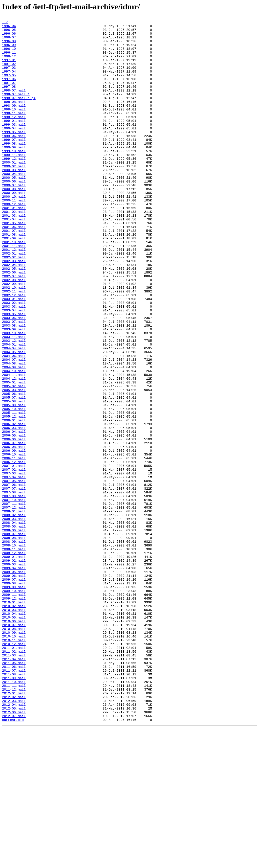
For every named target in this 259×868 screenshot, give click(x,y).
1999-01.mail (14, 141)
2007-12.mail (14, 605)
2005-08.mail (14, 478)
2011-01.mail (14, 773)
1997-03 (9, 77)
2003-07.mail (14, 382)
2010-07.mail (14, 746)
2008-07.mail (14, 637)
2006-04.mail (14, 514)
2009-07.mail (14, 692)
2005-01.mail (14, 455)
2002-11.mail (14, 346)
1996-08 (9, 45)
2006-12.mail (14, 551)
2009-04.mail (14, 678)
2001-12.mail (14, 296)
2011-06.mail (14, 796)
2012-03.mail (14, 837)
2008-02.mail (14, 614)
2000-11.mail (14, 237)
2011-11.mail (14, 819)
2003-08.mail (14, 387)
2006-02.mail (14, 505)
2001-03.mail (14, 255)
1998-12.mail (14, 136)
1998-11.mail (14, 132)
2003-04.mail (14, 369)
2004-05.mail (14, 419)
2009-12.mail (14, 714)
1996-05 (9, 32)
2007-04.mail (14, 569)
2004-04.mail (14, 414)
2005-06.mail (14, 469)
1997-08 (9, 100)
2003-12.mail (14, 405)
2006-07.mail (14, 528)
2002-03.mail (14, 309)
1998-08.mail (14, 118)
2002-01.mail (14, 300)
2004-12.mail (14, 450)
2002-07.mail (14, 328)
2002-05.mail (14, 318)
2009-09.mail (14, 701)
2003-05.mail (14, 373)
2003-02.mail (14, 359)
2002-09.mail (14, 337)
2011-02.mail (14, 778)
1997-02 (9, 73)
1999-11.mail (14, 182)
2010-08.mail (14, 751)
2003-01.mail (14, 355)
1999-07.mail (14, 164)
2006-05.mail (14, 519)
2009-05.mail (14, 682)
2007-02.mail (14, 560)
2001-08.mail (14, 278)
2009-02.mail (14, 669)
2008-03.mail (14, 619)
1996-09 (9, 50)
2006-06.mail (14, 523)
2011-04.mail (14, 787)
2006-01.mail (14, 500)
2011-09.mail (14, 810)
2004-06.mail (14, 423)
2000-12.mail (14, 241)
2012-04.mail (14, 842)
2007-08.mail (14, 587)
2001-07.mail (14, 273)
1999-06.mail (14, 159)
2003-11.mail (14, 400)
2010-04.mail (14, 733)
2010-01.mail (14, 719)
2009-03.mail (14, 673)
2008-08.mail (14, 642)
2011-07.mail (14, 801)
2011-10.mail (14, 814)
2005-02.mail (14, 460)
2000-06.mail (14, 214)
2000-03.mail (14, 200)
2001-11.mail (14, 291)
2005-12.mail (14, 496)
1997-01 (9, 68)
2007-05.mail (14, 573)
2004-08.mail (14, 432)
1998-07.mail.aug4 (19, 114)
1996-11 (9, 59)
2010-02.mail (14, 723)
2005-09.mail (14, 482)
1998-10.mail (14, 127)
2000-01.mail (14, 191)
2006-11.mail (14, 546)
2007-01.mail (14, 555)
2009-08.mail (14, 696)
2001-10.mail (14, 287)
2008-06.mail (14, 632)
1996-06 (9, 36)
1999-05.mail (14, 155)
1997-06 (9, 91)
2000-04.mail (14, 205)
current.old (13, 860)
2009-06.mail (14, 687)
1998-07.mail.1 (16, 109)
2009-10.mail (14, 705)
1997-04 (9, 82)
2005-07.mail (14, 473)
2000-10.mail (14, 232)
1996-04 (9, 27)
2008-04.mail (14, 623)
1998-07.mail (14, 105)
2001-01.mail (14, 246)
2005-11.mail (14, 491)
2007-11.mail (14, 601)
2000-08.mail (14, 223)
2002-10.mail (14, 341)
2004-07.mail (14, 428)
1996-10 (9, 55)
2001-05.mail (14, 264)
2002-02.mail (14, 305)
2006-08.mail (14, 532)
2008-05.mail (14, 628)
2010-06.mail (14, 742)
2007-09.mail (14, 591)
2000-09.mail (14, 227)
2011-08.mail (14, 805)
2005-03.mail (14, 464)
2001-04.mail (14, 259)
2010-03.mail (14, 728)
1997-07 (9, 96)
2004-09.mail (14, 437)
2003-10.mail (14, 396)
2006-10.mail (14, 541)
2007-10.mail (14, 596)
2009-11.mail (14, 710)
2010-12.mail (14, 769)
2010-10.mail (14, 760)
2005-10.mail (14, 487)
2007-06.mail (14, 578)
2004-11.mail (14, 446)
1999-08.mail (14, 168)
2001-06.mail (14, 268)
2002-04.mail (14, 314)
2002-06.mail (14, 323)
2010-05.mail (14, 737)
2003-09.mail (14, 391)
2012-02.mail (14, 833)
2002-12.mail (14, 350)
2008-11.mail (14, 655)
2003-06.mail (14, 378)
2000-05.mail (14, 209)
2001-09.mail (14, 282)
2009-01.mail (14, 664)
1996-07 (9, 41)
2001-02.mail (14, 250)
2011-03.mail (14, 783)
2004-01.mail (14, 409)
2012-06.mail (14, 851)
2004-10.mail (14, 441)
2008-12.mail (14, 660)
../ (5, 23)
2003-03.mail (14, 364)
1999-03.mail (14, 146)
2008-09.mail (14, 646)
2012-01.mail (14, 828)
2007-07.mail (14, 582)
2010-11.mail (14, 764)
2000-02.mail (14, 196)
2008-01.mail (14, 610)
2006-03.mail (14, 510)
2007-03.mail (14, 564)
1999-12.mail (14, 187)
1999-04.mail (14, 150)
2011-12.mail (14, 824)
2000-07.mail (14, 218)
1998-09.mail (14, 123)
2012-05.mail (14, 846)
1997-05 (9, 86)
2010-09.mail (14, 755)
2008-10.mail (14, 651)
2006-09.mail (14, 537)
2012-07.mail (14, 855)
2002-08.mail (14, 332)
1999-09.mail (14, 173)
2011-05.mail (14, 792)
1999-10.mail (14, 177)
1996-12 (9, 64)
